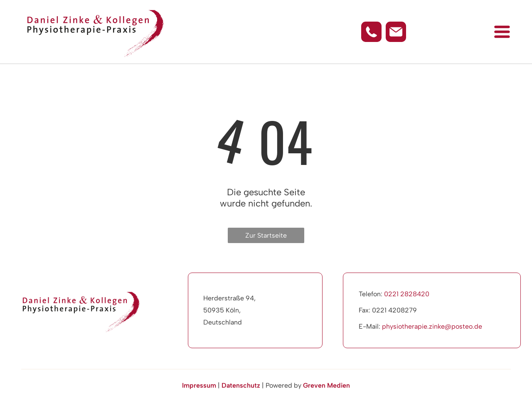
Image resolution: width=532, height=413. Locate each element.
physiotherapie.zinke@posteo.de (432, 326)
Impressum (199, 385)
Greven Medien (326, 385)
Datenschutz (241, 385)
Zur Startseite (266, 235)
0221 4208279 (394, 310)
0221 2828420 (407, 294)
